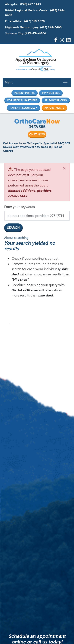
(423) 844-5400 (51, 27)
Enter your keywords (19, 207)
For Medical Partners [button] (22, 100)
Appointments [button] (54, 108)
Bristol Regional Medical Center (27, 10)
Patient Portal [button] (25, 93)
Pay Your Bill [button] (51, 93)
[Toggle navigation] (65, 83)
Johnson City (14, 33)
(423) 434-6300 (35, 33)
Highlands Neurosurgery (22, 27)
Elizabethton (14, 21)
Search (13, 228)
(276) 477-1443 (31, 4)
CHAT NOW (37, 134)
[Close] (64, 168)
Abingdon (12, 4)
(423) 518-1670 (34, 21)
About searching (16, 238)
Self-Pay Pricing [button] (56, 100)
